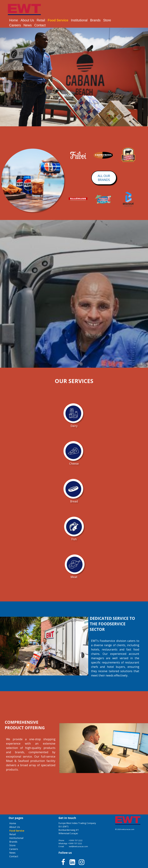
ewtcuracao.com (128, 829)
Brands (95, 20)
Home (14, 20)
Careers (15, 25)
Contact (40, 25)
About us (27, 20)
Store (107, 20)
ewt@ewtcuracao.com (78, 846)
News (28, 25)
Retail (41, 20)
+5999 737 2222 (76, 840)
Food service (58, 20)
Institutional (79, 20)
